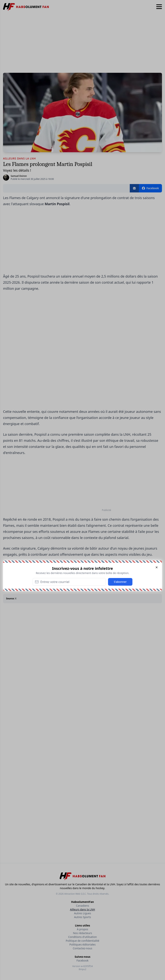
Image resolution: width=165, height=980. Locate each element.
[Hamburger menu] (159, 7)
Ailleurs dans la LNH (82, 909)
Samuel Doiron (19, 176)
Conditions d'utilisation (83, 937)
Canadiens (83, 906)
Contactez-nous (82, 948)
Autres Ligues (82, 913)
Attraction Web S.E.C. (75, 894)
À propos (83, 929)
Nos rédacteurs (82, 933)
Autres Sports (83, 917)
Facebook (83, 960)
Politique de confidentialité (82, 941)
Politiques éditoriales (82, 944)
